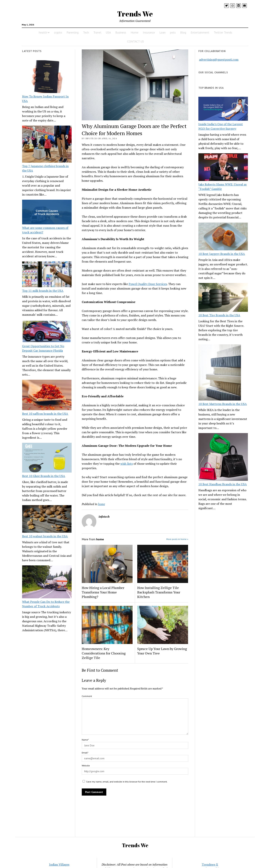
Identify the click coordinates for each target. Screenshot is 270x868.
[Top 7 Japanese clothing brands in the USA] (47, 145)
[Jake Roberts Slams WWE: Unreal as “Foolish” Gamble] (223, 168)
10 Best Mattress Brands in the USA (223, 404)
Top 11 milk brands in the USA (43, 291)
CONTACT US (135, 41)
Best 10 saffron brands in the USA (45, 414)
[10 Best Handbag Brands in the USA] (223, 458)
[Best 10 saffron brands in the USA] (47, 396)
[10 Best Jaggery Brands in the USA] (223, 237)
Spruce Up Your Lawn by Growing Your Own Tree (162, 651)
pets (173, 32)
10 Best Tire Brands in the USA (219, 315)
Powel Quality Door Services (148, 284)
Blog (183, 32)
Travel (97, 32)
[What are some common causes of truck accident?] (47, 213)
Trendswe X (210, 864)
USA (108, 32)
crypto (58, 32)
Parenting (73, 32)
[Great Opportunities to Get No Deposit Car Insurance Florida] (47, 332)
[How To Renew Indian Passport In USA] (47, 77)
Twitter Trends (223, 32)
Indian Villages (59, 864)
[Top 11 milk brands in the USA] (47, 275)
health (43, 32)
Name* (85, 740)
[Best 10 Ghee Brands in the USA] (47, 458)
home (102, 504)
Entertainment (200, 32)
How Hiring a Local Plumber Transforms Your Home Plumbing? (103, 592)
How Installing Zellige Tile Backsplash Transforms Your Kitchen (159, 592)
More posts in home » (177, 539)
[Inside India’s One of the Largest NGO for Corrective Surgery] (223, 109)
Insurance (149, 32)
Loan (162, 32)
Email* (85, 753)
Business (121, 32)
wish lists (127, 464)
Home (135, 32)
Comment (87, 696)
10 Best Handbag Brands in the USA (223, 484)
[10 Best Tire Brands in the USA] (223, 298)
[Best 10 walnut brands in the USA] (47, 520)
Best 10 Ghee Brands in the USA (44, 476)
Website (86, 766)
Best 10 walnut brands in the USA (45, 536)
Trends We (135, 14)
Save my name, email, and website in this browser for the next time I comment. (127, 782)
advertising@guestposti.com (219, 60)
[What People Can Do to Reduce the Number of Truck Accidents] (47, 582)
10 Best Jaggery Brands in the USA (222, 254)
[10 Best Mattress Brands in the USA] (220, 373)
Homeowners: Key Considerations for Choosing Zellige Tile (104, 653)
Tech (86, 32)
